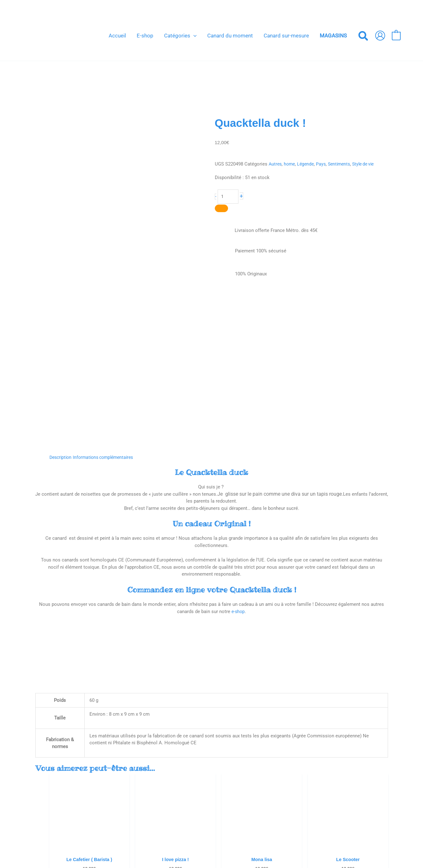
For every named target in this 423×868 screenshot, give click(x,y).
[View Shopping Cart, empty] (396, 36)
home (291, 164)
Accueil (194, 781)
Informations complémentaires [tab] (108, 307)
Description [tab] (62, 307)
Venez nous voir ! (205, 795)
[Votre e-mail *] (334, 789)
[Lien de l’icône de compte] (380, 36)
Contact (195, 802)
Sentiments (343, 164)
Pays (324, 164)
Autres (276, 164)
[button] (193, 36)
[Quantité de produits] (229, 197)
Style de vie (369, 164)
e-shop (238, 461)
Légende (308, 164)
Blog (191, 788)
